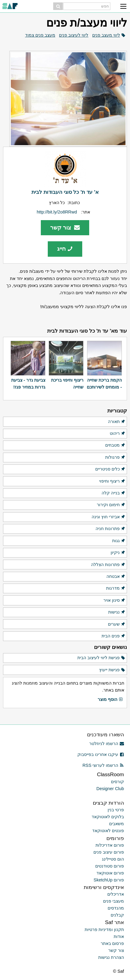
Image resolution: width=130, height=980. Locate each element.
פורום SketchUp (109, 880)
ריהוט (118, 434)
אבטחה (116, 577)
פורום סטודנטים (110, 866)
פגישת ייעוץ (112, 670)
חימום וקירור (111, 505)
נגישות (117, 612)
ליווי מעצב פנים (106, 35)
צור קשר (65, 228)
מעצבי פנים (114, 901)
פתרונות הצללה (108, 565)
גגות (119, 541)
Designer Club (110, 789)
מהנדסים (116, 908)
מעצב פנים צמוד (40, 35)
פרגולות (115, 457)
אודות (119, 936)
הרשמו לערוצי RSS (103, 765)
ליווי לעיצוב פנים (74, 35)
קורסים (117, 782)
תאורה (117, 422)
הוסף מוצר (110, 700)
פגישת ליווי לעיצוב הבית (101, 658)
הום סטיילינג (113, 859)
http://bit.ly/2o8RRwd (57, 212)
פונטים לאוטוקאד (108, 831)
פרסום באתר (112, 943)
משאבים (117, 824)
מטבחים (115, 445)
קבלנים (117, 915)
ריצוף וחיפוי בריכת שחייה (67, 384)
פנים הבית (114, 636)
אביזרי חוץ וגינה (109, 517)
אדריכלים (116, 894)
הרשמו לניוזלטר (107, 744)
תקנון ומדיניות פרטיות (104, 930)
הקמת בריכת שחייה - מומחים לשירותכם (104, 384)
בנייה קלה (114, 493)
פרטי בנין (116, 810)
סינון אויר (114, 601)
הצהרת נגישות (111, 957)
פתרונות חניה (110, 529)
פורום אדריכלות (110, 845)
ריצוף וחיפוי (112, 481)
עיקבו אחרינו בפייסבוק (101, 754)
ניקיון (118, 553)
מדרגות (116, 588)
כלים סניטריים (110, 469)
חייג (65, 249)
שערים (117, 624)
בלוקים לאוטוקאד (108, 817)
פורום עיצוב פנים (109, 852)
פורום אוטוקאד (110, 873)
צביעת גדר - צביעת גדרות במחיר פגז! (28, 384)
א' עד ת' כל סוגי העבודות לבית (65, 192)
